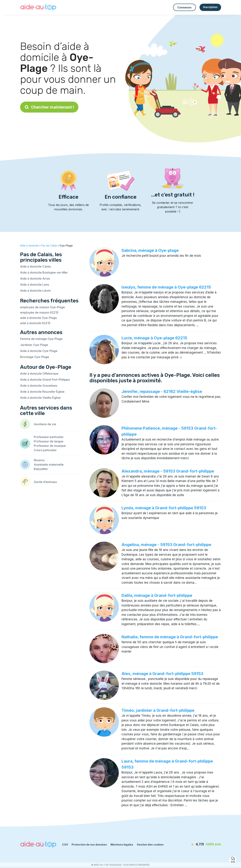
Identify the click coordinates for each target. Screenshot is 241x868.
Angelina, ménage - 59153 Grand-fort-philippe (166, 545)
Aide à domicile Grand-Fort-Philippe (45, 380)
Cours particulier (45, 450)
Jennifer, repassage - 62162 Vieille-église (162, 391)
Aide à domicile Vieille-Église (40, 398)
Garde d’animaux (45, 482)
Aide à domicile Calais (35, 266)
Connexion (184, 7)
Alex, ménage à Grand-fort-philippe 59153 (162, 674)
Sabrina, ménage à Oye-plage (150, 250)
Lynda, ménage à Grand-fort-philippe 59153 (164, 508)
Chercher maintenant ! (49, 107)
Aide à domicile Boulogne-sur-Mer (44, 272)
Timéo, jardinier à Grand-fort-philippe (158, 710)
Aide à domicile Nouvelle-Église (42, 392)
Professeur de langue (49, 441)
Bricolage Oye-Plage (35, 357)
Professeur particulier (49, 437)
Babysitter (41, 469)
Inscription (210, 7)
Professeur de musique (50, 446)
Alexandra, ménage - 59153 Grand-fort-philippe (168, 471)
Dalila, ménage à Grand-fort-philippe (157, 595)
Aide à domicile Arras (35, 278)
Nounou (39, 460)
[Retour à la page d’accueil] (38, 7)
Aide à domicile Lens (35, 285)
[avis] (200, 844)
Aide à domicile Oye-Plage (39, 351)
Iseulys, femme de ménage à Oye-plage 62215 (166, 287)
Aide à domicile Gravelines (39, 386)
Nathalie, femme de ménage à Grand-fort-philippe (170, 637)
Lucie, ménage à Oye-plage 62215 (154, 338)
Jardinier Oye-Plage (34, 345)
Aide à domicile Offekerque (39, 374)
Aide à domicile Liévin (35, 291)
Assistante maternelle (49, 465)
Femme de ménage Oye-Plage (41, 339)
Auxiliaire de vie (45, 424)
